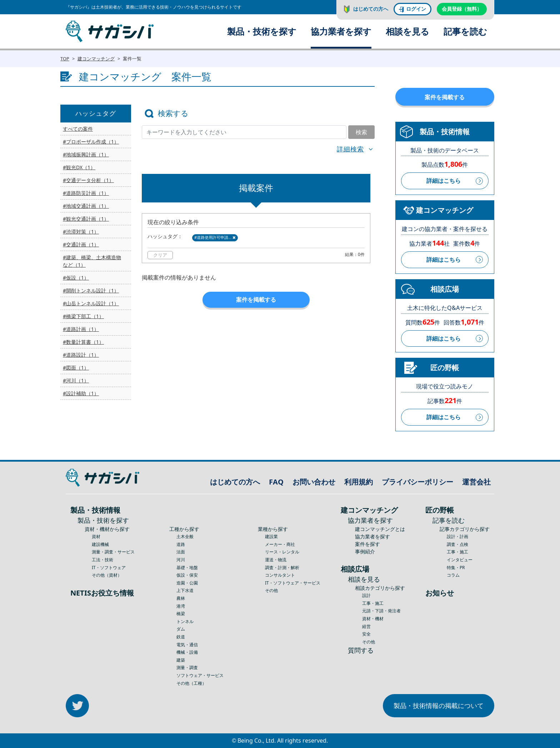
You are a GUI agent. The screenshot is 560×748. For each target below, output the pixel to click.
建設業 (271, 536)
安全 (366, 634)
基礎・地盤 (187, 568)
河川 (181, 560)
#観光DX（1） (79, 167)
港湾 (181, 606)
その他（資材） (107, 575)
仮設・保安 (187, 575)
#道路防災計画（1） (86, 193)
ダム (181, 629)
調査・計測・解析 (282, 568)
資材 (96, 536)
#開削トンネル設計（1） (91, 290)
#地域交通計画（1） (86, 206)
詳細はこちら (444, 181)
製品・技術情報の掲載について (439, 706)
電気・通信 (187, 645)
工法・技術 (102, 560)
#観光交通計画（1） (86, 219)
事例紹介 (365, 551)
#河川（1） (76, 380)
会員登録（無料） (462, 9)
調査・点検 (457, 544)
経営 (366, 626)
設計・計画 (457, 536)
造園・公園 (187, 583)
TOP (65, 59)
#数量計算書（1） (83, 342)
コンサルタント (280, 575)
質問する (361, 650)
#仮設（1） (76, 278)
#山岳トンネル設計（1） (91, 303)
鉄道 (181, 637)
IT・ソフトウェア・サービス (293, 583)
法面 (181, 552)
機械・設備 (187, 652)
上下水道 (185, 590)
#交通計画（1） (81, 244)
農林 (181, 598)
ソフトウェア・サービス (200, 675)
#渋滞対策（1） (81, 232)
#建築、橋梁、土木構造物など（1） (92, 261)
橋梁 (181, 614)
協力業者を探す (341, 31)
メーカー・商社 (280, 544)
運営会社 (476, 482)
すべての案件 (78, 129)
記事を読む (465, 31)
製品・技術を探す (262, 31)
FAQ (276, 482)
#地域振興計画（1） (86, 154)
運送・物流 (276, 560)
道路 (181, 544)
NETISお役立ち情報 (102, 593)
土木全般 (185, 536)
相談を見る (407, 31)
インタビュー (460, 560)
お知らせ (440, 593)
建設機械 (100, 544)
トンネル (185, 621)
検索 (361, 132)
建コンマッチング (96, 59)
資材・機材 (373, 619)
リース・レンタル (282, 552)
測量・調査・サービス (113, 552)
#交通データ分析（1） (88, 180)
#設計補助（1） (81, 393)
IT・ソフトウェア (109, 568)
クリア (160, 255)
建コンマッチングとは (380, 529)
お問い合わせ (314, 482)
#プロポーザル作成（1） (91, 142)
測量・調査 (187, 667)
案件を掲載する (256, 300)
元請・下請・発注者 (381, 611)
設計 (366, 595)
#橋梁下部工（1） (83, 316)
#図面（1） (76, 368)
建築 (181, 660)
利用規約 (359, 482)
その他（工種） (191, 683)
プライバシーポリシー (417, 482)
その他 (271, 590)
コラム (453, 575)
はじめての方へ (371, 9)
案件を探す (367, 544)
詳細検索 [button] (350, 149)
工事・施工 (373, 603)
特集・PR (456, 568)
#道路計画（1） (81, 329)
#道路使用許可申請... (215, 237)
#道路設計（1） (81, 355)
